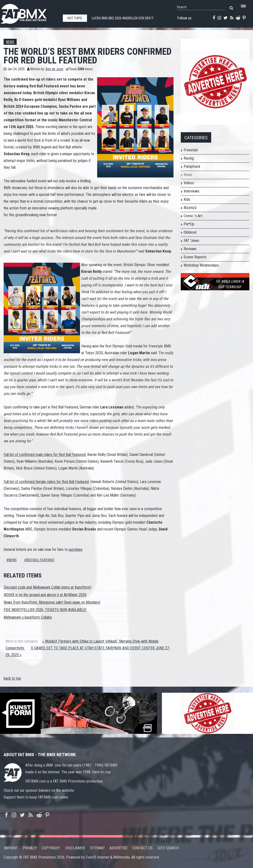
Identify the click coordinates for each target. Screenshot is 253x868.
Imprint (11, 848)
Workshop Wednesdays (201, 265)
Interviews (192, 191)
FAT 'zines (191, 241)
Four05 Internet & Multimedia (108, 857)
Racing (189, 158)
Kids (187, 199)
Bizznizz (190, 208)
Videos (189, 183)
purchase (76, 549)
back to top (12, 678)
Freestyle (191, 150)
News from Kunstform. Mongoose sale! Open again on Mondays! (52, 602)
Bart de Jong (54, 69)
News (10, 42)
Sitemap (97, 848)
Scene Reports (195, 257)
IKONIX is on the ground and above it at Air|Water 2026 (45, 595)
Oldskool (190, 232)
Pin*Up (189, 224)
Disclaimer (75, 848)
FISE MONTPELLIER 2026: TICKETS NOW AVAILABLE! (45, 610)
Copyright (51, 848)
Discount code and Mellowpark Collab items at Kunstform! (47, 587)
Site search (168, 848)
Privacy (30, 848)
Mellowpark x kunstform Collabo (28, 617)
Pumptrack (192, 166)
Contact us (142, 848)
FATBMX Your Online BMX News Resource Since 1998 (29, 12)
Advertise (118, 848)
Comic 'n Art (193, 216)
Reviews (190, 249)
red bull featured (40, 560)
